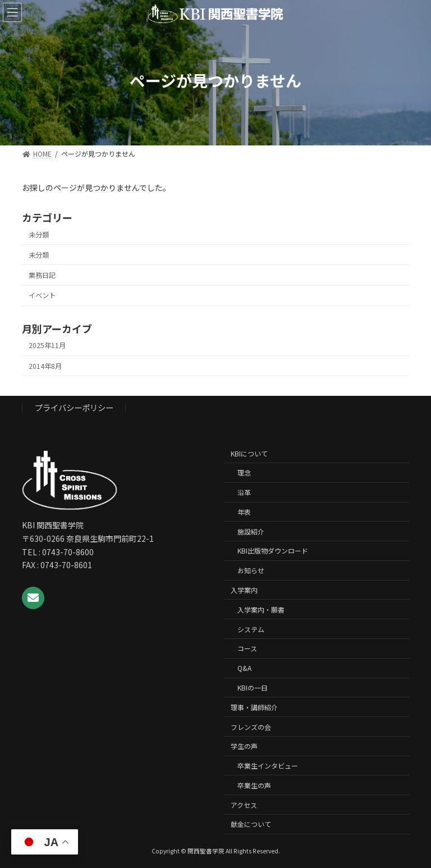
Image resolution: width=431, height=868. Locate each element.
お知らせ (251, 570)
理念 (244, 472)
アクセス (244, 805)
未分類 (39, 235)
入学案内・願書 (261, 609)
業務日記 (42, 275)
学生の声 (244, 746)
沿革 (244, 492)
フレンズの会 (251, 726)
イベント (42, 295)
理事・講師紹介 (254, 707)
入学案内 (244, 590)
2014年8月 (45, 366)
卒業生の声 (254, 785)
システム (251, 629)
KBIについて (249, 453)
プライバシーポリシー (74, 407)
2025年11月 (47, 345)
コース (247, 648)
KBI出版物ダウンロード (273, 551)
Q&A (244, 668)
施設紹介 (251, 531)
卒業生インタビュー (268, 766)
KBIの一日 (253, 687)
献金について (251, 824)
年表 (244, 512)
